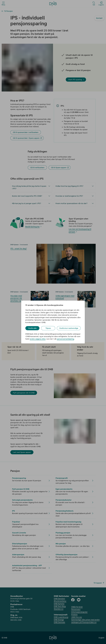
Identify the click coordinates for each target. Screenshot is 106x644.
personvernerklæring (65, 339)
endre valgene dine (38, 339)
